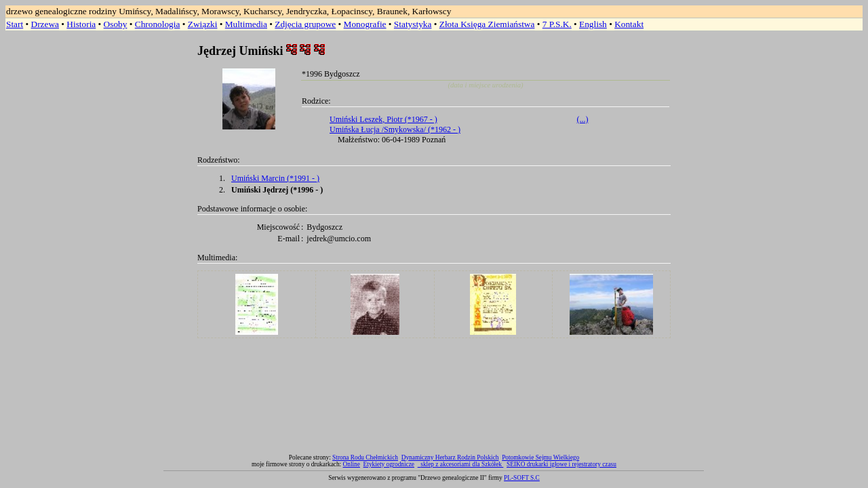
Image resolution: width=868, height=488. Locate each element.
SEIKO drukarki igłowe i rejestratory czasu (561, 464)
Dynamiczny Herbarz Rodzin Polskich (450, 457)
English (593, 24)
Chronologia (158, 24)
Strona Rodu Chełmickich (365, 457)
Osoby (116, 24)
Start (15, 24)
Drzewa (45, 24)
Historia (81, 24)
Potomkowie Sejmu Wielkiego (540, 457)
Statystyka (413, 24)
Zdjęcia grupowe (305, 24)
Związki (203, 24)
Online (352, 464)
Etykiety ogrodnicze (389, 464)
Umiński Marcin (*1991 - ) (275, 178)
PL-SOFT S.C (522, 478)
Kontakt (629, 24)
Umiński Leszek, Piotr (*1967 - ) (383, 119)
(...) (583, 119)
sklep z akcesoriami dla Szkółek (462, 464)
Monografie (365, 24)
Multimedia (246, 24)
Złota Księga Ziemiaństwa (487, 24)
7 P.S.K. (557, 24)
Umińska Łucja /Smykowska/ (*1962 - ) (395, 129)
